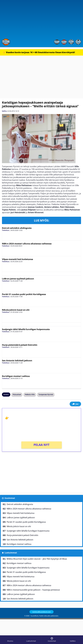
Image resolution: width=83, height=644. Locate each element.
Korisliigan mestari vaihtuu (16, 376)
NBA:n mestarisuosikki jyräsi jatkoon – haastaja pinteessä (33, 590)
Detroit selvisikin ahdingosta (17, 228)
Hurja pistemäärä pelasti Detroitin (20, 345)
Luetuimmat (11, 553)
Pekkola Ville (30, 394)
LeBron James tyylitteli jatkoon (18, 279)
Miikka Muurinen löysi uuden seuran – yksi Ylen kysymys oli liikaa (37, 559)
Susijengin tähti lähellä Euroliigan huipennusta (26, 329)
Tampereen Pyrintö (46, 394)
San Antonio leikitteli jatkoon (17, 360)
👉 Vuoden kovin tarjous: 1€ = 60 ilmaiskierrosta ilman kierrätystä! (39, 52)
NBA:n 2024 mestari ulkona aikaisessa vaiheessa (27, 244)
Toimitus (6, 230)
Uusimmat (10, 498)
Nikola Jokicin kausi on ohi (16, 310)
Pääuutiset (17, 394)
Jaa (75, 404)
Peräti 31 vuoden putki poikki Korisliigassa (24, 294)
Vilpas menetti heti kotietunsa (17, 259)
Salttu (4, 111)
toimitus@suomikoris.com (41, 612)
